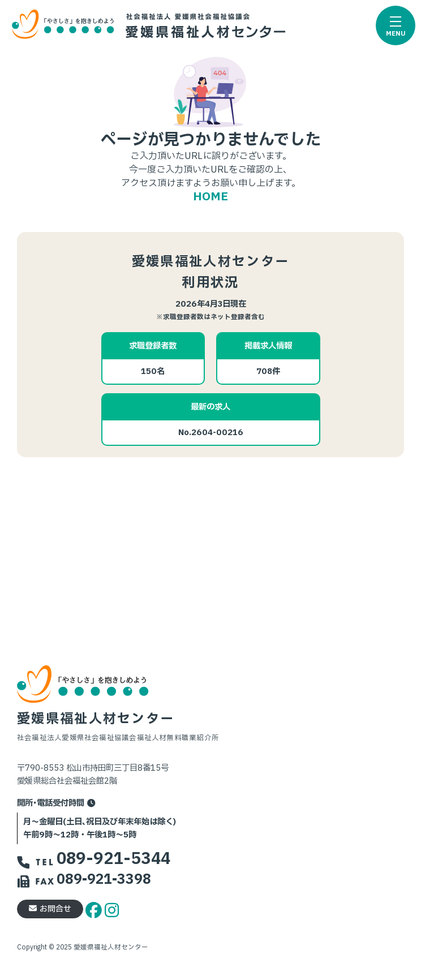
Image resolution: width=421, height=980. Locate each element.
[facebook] (95, 908)
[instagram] (112, 908)
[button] (396, 25)
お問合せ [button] (50, 909)
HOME (211, 197)
